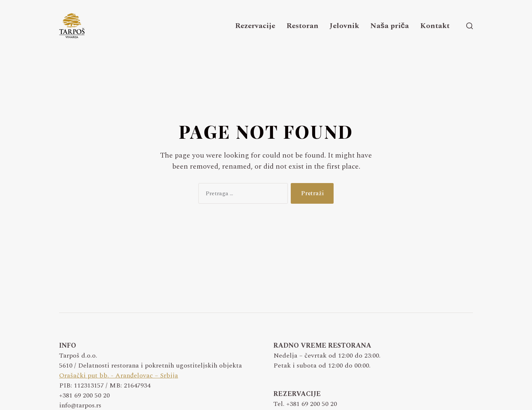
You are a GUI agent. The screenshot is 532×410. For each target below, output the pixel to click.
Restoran (302, 26)
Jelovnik (344, 26)
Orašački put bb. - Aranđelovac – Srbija (119, 375)
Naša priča (390, 26)
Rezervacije (255, 26)
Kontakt (435, 26)
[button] (470, 26)
